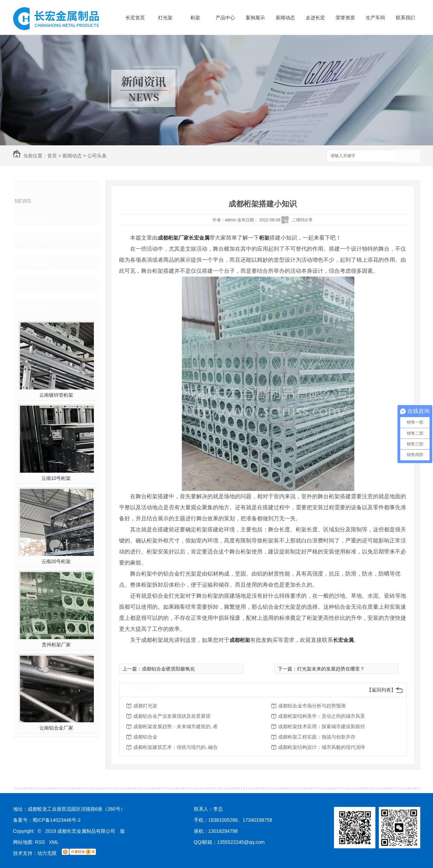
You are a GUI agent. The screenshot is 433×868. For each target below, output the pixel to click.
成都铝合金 (145, 737)
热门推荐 (36, 307)
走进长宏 (315, 18)
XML (54, 842)
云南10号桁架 (56, 478)
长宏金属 (199, 238)
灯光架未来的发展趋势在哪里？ (331, 669)
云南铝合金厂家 (56, 728)
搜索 (408, 156)
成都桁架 (240, 640)
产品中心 (225, 18)
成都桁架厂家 (173, 238)
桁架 (195, 18)
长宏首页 (135, 18)
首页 (52, 156)
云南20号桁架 (56, 561)
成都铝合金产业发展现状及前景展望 (172, 716)
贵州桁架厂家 (56, 645)
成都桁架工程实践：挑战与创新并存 (317, 737)
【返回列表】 (381, 690)
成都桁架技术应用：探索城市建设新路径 (322, 726)
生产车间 (375, 18)
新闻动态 (285, 18)
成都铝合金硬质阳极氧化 (168, 669)
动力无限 (47, 853)
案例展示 (255, 18)
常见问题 (36, 262)
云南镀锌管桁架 (56, 395)
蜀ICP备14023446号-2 (57, 820)
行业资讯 (36, 240)
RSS (41, 842)
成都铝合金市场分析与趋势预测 (312, 706)
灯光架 (165, 18)
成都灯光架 (145, 706)
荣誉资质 (345, 18)
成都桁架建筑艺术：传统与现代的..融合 (176, 747)
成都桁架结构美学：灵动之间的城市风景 (322, 716)
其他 (30, 284)
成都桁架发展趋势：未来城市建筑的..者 (176, 726)
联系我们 (405, 18)
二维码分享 (302, 220)
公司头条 (97, 156)
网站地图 (23, 842)
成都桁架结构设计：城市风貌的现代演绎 (322, 747)
